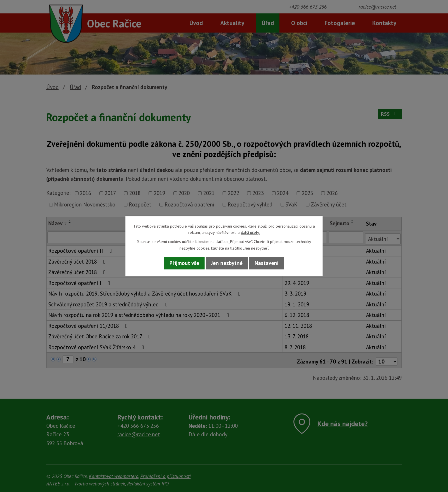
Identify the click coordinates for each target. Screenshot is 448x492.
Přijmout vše (184, 263)
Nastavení (267, 263)
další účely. (250, 232)
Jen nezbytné (227, 263)
